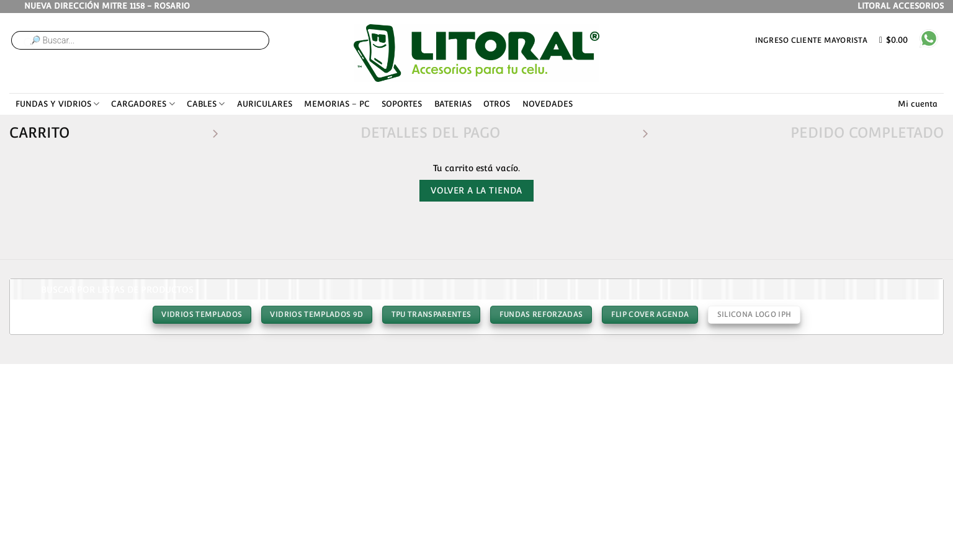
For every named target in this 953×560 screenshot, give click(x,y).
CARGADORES (143, 104)
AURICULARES (265, 104)
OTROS (497, 104)
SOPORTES (402, 104)
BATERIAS (453, 104)
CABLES (206, 104)
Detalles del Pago (430, 132)
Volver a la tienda (476, 190)
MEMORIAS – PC (337, 104)
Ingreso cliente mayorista (811, 40)
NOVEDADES (548, 104)
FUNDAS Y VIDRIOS (57, 104)
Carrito (39, 132)
